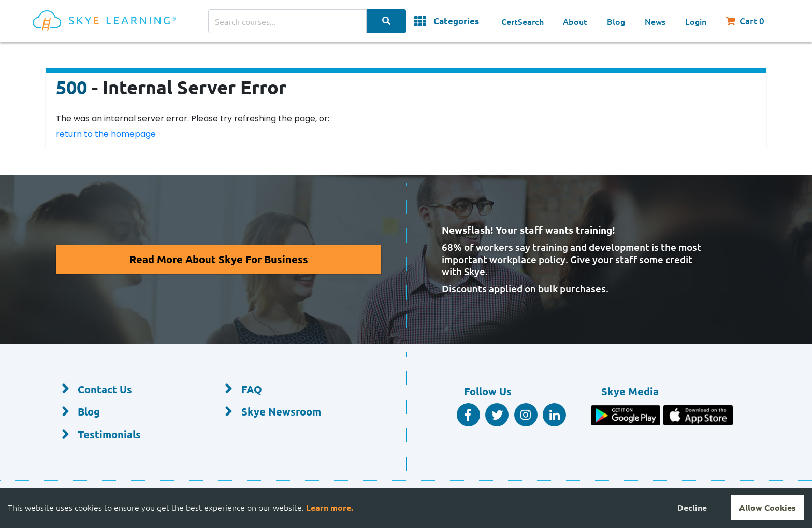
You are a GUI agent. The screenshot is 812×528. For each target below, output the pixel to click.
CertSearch (523, 21)
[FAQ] (290, 390)
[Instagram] (526, 415)
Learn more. (330, 508)
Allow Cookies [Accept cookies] (767, 508)
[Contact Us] (126, 390)
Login (696, 21)
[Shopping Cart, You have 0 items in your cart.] (750, 21)
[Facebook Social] (468, 415)
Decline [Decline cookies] (692, 508)
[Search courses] (287, 21)
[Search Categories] (386, 21)
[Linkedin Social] (554, 415)
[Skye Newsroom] (290, 412)
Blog (616, 21)
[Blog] (126, 412)
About (575, 21)
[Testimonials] (126, 435)
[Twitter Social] (497, 415)
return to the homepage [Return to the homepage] (106, 134)
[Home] (120, 22)
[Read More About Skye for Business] (219, 259)
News (655, 21)
